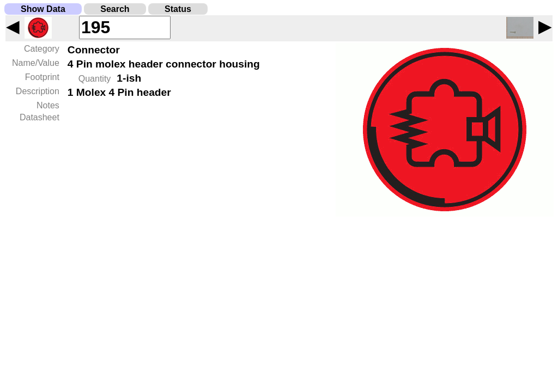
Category (42, 49)
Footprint (42, 77)
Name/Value (36, 63)
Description (38, 91)
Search (115, 9)
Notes (48, 105)
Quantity (95, 79)
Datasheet (40, 117)
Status (178, 9)
